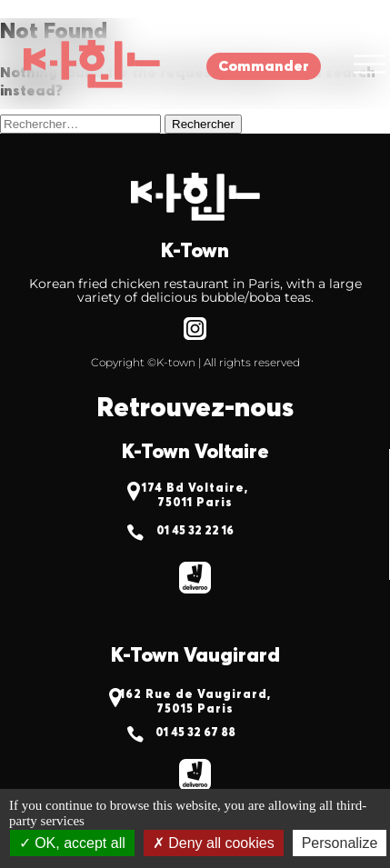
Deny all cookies (214, 843)
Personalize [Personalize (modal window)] (340, 843)
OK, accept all (72, 843)
